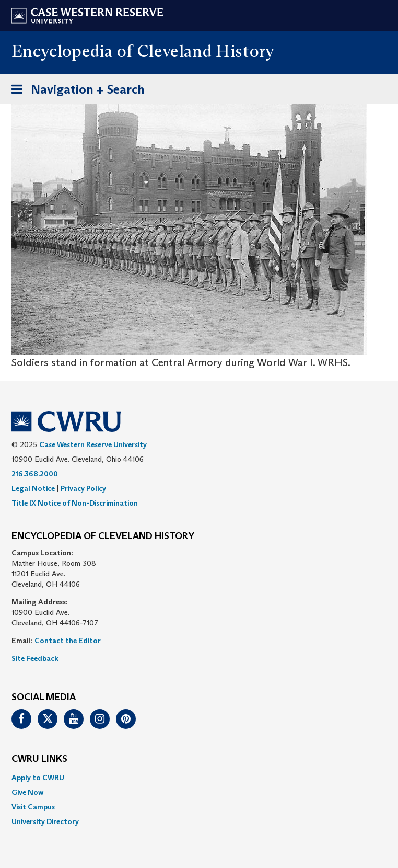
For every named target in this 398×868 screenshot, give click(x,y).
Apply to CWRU (38, 778)
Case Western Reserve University (93, 444)
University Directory (45, 821)
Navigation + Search (75, 91)
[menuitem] (199, 778)
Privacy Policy (83, 488)
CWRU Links (39, 759)
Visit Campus (33, 807)
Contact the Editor (68, 641)
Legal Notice (33, 488)
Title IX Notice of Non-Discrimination (75, 503)
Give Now (27, 792)
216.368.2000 (35, 474)
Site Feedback (35, 658)
